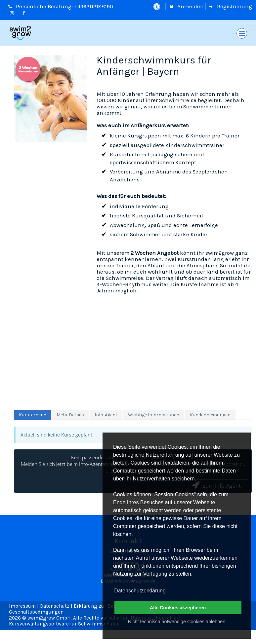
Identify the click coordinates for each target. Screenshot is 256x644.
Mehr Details (70, 415)
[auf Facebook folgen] (25, 13)
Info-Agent (106, 415)
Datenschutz (55, 606)
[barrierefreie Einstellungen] (157, 6)
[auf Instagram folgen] (13, 13)
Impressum (22, 606)
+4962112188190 (94, 6)
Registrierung (231, 6)
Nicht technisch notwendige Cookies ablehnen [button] (177, 622)
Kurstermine (32, 415)
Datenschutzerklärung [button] (140, 591)
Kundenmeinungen (210, 415)
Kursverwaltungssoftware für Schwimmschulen (64, 624)
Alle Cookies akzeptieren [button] (178, 608)
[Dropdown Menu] (242, 33)
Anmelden (186, 6)
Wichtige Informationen (154, 415)
